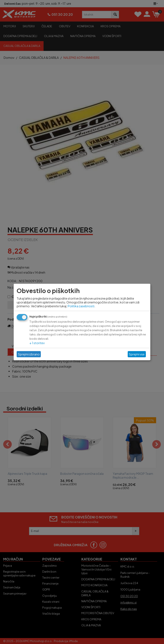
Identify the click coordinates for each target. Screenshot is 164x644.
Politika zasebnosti (81, 306)
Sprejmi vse (137, 354)
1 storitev (37, 343)
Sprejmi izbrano (29, 354)
